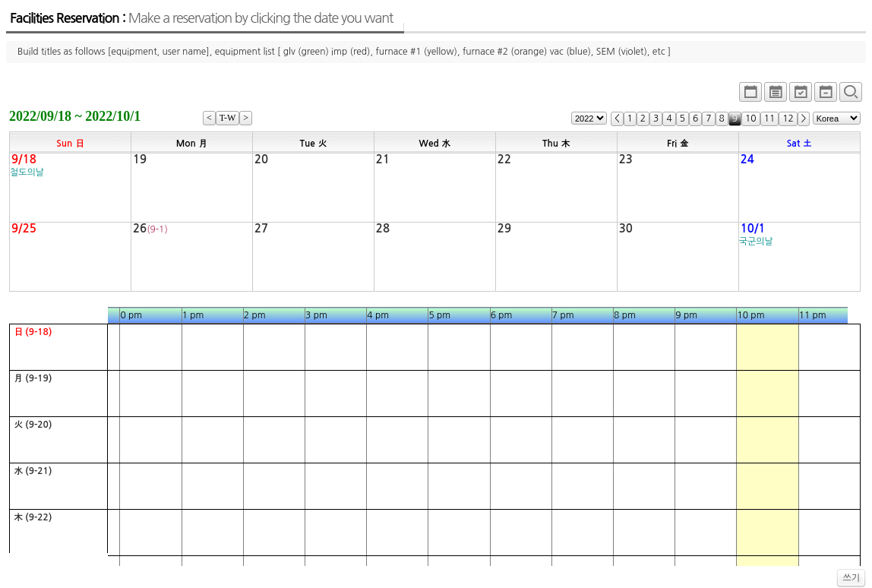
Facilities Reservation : (201, 18)
